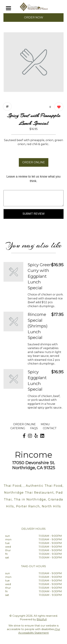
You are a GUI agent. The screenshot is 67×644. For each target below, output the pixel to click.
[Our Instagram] (30, 436)
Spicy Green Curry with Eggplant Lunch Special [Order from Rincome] (40, 276)
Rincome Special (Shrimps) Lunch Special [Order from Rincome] (38, 326)
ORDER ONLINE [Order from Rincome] (24, 424)
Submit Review (33, 214)
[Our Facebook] (24, 436)
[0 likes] (58, 107)
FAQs (34, 428)
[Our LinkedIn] (42, 436)
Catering (18, 428)
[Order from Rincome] (13, 272)
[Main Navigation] (8, 8)
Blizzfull (42, 619)
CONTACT (50, 428)
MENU (45, 424)
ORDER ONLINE (34, 162)
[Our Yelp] (36, 436)
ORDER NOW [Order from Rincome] (34, 17)
